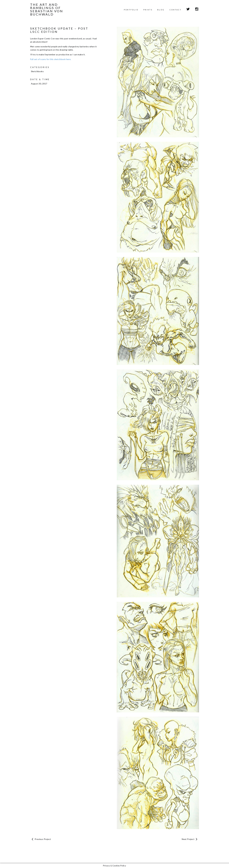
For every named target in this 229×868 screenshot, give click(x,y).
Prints (148, 10)
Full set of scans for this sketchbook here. (51, 59)
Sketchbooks (37, 71)
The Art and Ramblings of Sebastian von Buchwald (47, 9)
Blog (161, 10)
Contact (175, 10)
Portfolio (131, 10)
